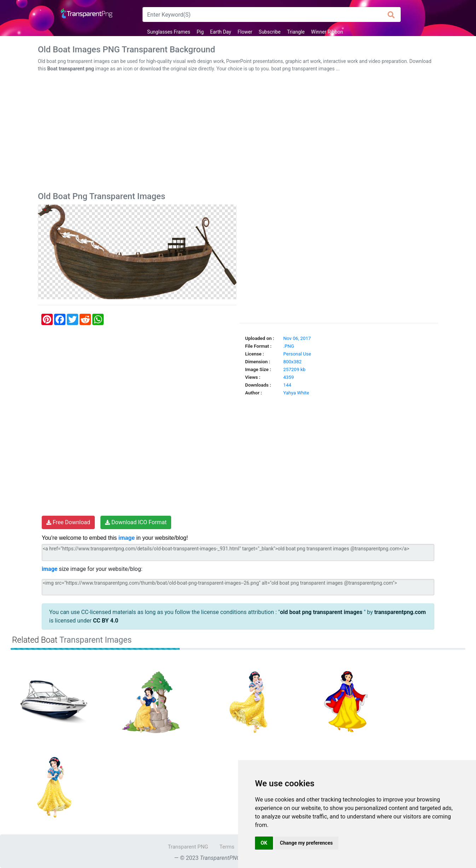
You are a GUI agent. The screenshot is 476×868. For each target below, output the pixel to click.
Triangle (296, 32)
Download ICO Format (136, 522)
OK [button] (264, 843)
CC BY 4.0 (106, 621)
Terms (227, 847)
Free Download (68, 522)
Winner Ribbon (327, 32)
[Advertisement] (238, 133)
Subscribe (270, 32)
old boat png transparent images (322, 612)
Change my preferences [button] (306, 843)
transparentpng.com (400, 612)
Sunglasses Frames (169, 32)
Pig (200, 32)
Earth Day (221, 32)
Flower (245, 32)
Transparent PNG (188, 847)
